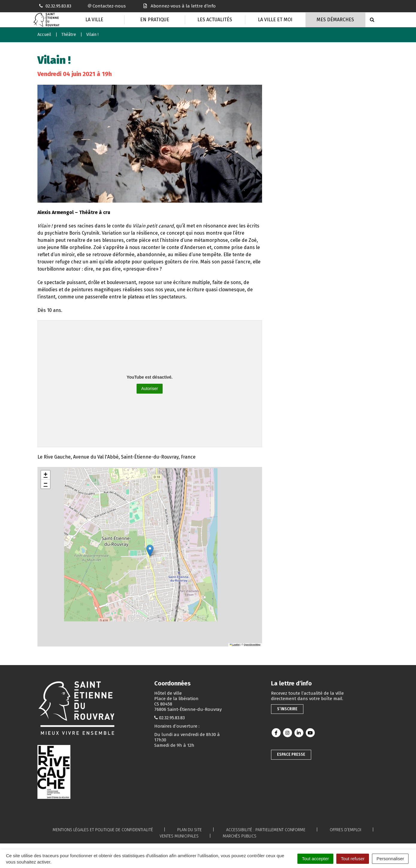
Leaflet (235, 645)
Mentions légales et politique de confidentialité (103, 830)
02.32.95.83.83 (172, 718)
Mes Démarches (335, 20)
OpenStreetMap (252, 645)
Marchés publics (240, 836)
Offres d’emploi (346, 830)
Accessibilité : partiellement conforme (266, 830)
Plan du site (190, 830)
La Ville (94, 20)
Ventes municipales (179, 836)
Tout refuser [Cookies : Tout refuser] (353, 859)
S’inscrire (287, 709)
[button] (150, 551)
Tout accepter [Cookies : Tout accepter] (315, 859)
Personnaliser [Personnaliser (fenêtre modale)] (390, 859)
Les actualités (215, 20)
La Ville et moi (275, 20)
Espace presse (291, 754)
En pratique (155, 20)
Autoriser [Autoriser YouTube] (149, 389)
